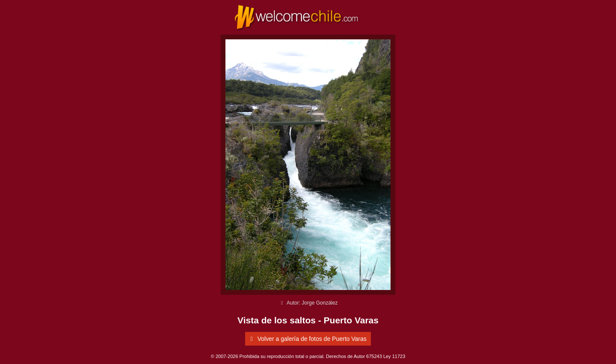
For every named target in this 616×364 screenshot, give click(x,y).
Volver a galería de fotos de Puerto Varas (307, 339)
